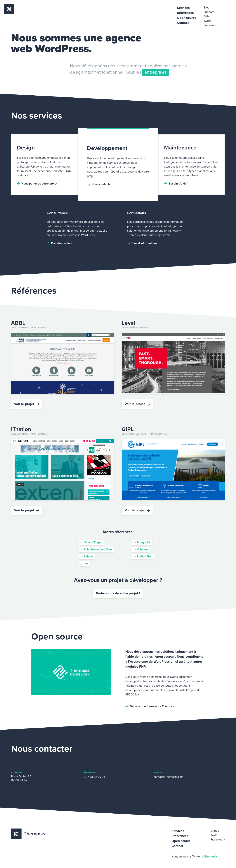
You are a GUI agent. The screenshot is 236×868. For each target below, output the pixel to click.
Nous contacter (99, 184)
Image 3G (142, 542)
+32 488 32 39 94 (94, 777)
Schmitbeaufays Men (96, 550)
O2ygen (141, 550)
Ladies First (144, 557)
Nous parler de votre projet (37, 184)
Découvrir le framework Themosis (150, 706)
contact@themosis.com (169, 777)
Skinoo (87, 557)
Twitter (208, 21)
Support (209, 12)
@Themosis (210, 857)
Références (185, 13)
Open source (187, 18)
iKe (85, 564)
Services (183, 8)
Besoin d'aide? (176, 184)
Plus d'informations (142, 243)
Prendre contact (59, 243)
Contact (183, 23)
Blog (206, 8)
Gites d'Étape (91, 542)
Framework (211, 25)
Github (208, 16)
